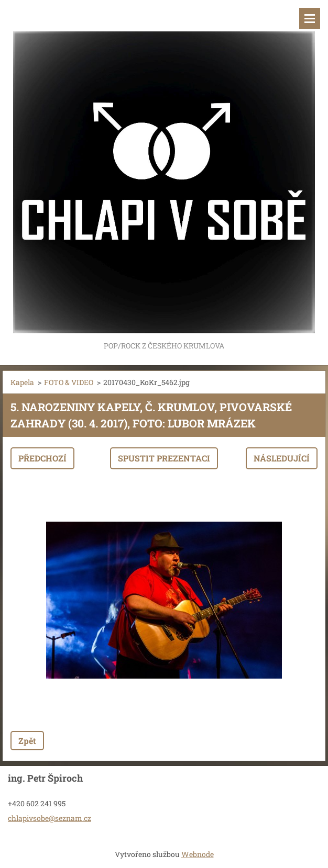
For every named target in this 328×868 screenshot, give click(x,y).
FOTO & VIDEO (69, 382)
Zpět (27, 741)
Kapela (22, 382)
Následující (282, 458)
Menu (310, 18)
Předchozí (42, 458)
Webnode (198, 854)
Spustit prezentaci (164, 458)
